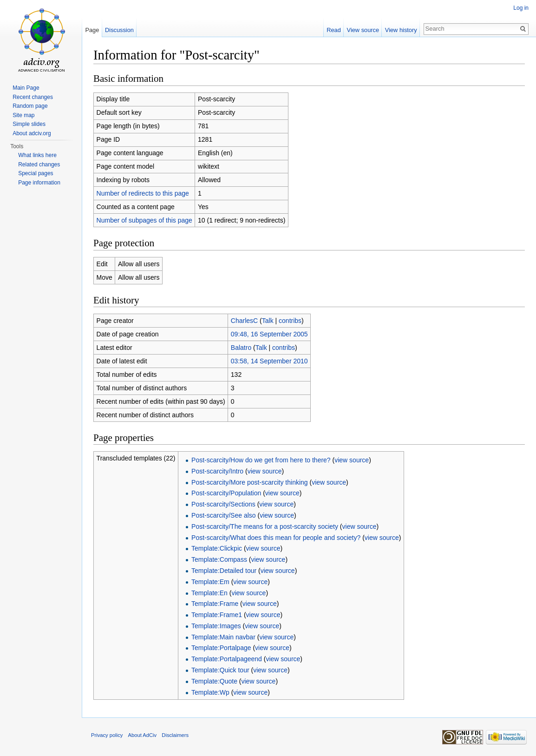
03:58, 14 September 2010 (269, 361)
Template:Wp (210, 692)
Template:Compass (219, 559)
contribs (290, 321)
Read (334, 30)
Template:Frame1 (217, 615)
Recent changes (33, 97)
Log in (521, 8)
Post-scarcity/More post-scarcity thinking (250, 482)
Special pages (36, 173)
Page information (39, 183)
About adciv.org (32, 133)
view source (352, 460)
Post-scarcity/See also (224, 515)
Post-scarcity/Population (226, 493)
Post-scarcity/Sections (223, 504)
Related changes (39, 164)
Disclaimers (175, 735)
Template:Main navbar (223, 637)
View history (401, 30)
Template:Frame (215, 604)
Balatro (241, 348)
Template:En (209, 593)
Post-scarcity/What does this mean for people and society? (276, 538)
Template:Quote (214, 681)
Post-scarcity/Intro (217, 471)
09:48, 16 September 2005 (269, 334)
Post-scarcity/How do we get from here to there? (261, 460)
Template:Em (210, 582)
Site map (23, 115)
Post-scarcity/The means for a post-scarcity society (265, 526)
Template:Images (216, 626)
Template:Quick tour (220, 670)
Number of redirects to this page (143, 193)
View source (363, 30)
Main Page (26, 88)
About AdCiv (143, 735)
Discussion (119, 30)
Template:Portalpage (221, 648)
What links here (37, 155)
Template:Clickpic (217, 548)
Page (92, 30)
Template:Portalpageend (227, 659)
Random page (30, 106)
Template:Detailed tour (224, 571)
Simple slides (29, 124)
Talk (268, 321)
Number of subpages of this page (144, 220)
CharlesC (244, 321)
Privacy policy (107, 735)
